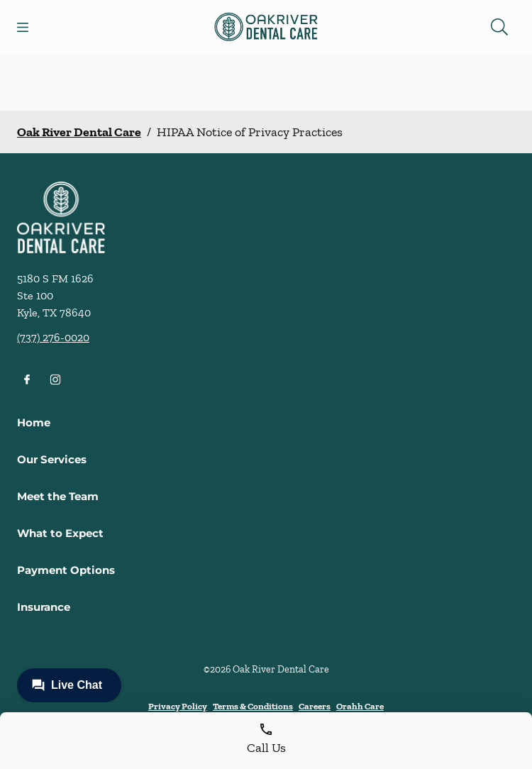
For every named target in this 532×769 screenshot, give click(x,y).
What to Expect (60, 533)
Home (34, 422)
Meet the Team (58, 496)
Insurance (44, 607)
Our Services (52, 459)
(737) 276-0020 (53, 337)
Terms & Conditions (253, 706)
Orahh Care (360, 706)
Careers (315, 706)
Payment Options (66, 570)
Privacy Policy (178, 706)
